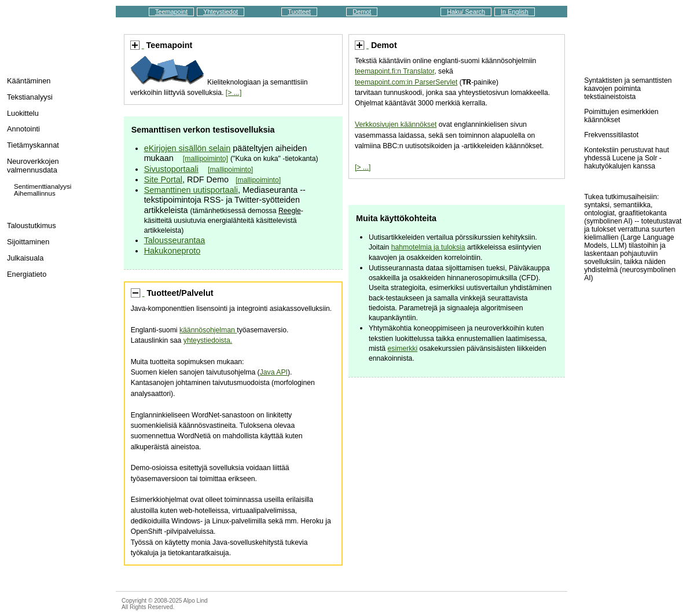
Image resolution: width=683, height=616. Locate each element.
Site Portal (163, 179)
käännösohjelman (208, 330)
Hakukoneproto (172, 251)
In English (515, 12)
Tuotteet (299, 12)
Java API (274, 372)
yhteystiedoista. (208, 340)
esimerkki (403, 349)
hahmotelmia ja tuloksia (428, 247)
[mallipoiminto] (205, 159)
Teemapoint (171, 12)
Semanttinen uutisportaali (191, 190)
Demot (362, 12)
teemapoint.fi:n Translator (394, 71)
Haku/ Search (466, 12)
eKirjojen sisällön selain (188, 148)
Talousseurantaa (175, 240)
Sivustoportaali (171, 169)
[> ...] (234, 93)
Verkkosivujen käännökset (396, 124)
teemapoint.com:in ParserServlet (406, 82)
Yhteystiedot (221, 12)
